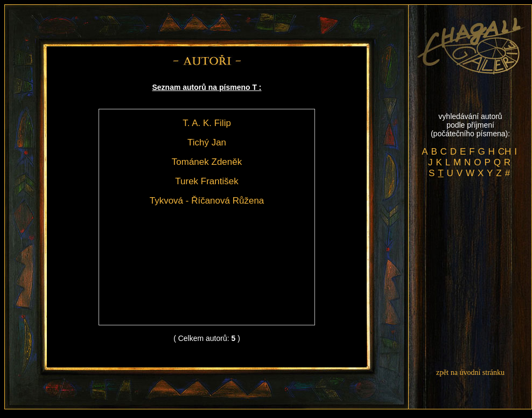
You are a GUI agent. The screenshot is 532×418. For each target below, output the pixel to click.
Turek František (206, 181)
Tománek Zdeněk (207, 162)
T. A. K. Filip (207, 123)
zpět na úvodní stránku (470, 372)
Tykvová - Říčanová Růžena (207, 201)
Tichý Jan (207, 142)
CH (505, 152)
